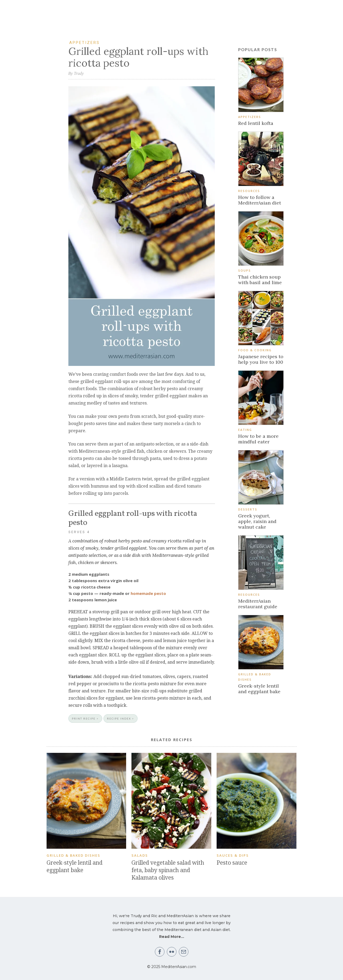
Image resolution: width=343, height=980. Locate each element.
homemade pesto (148, 593)
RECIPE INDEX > (121, 718)
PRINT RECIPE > (85, 718)
